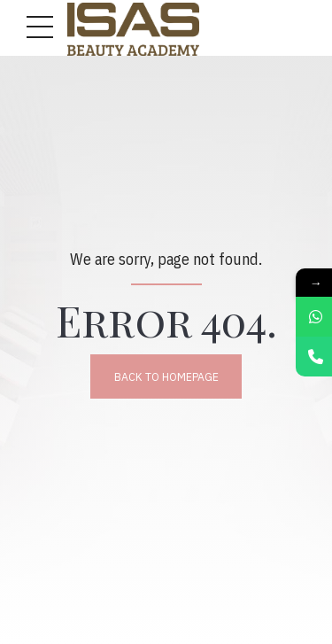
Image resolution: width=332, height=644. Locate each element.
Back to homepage (166, 376)
